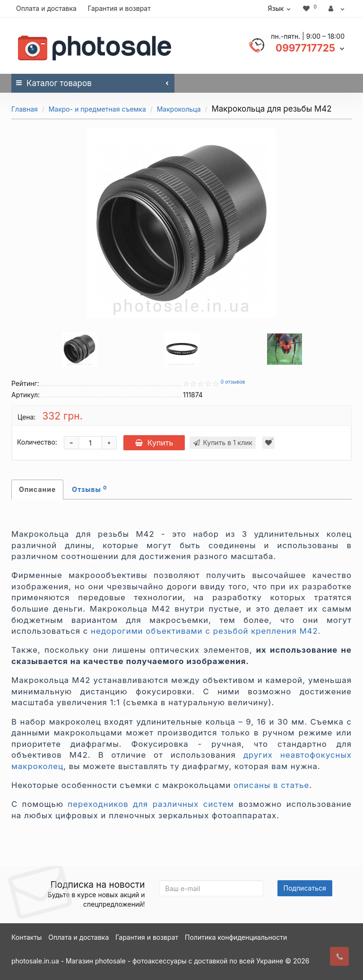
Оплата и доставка (46, 8)
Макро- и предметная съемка (97, 109)
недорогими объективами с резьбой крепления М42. (206, 631)
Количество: (37, 442)
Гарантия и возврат (119, 8)
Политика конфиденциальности (236, 937)
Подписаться (305, 888)
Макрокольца (179, 109)
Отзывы (89, 489)
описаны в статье (271, 785)
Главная (25, 109)
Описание (37, 489)
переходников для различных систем (151, 804)
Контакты (26, 937)
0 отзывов (233, 382)
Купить (154, 443)
